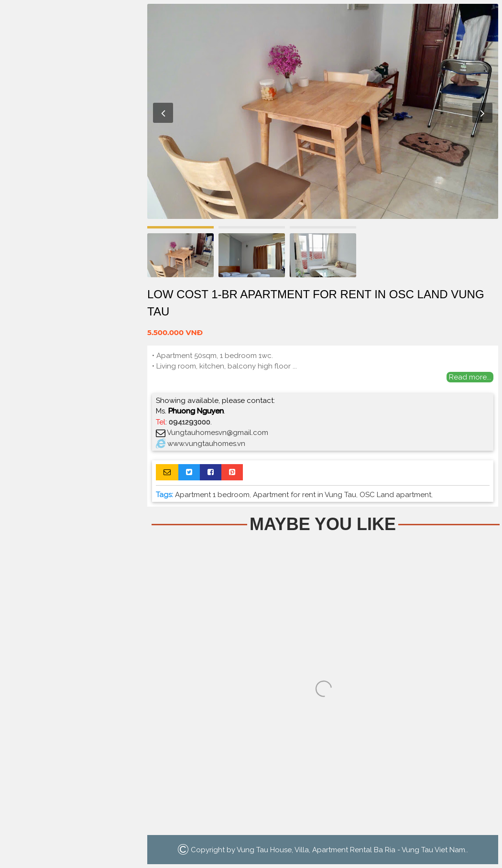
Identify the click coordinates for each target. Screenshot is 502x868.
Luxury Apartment (72, 164)
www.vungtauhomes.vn (206, 444)
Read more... (470, 377)
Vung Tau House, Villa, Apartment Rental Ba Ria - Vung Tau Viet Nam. (352, 850)
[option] (323, 111)
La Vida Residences (72, 184)
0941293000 (190, 422)
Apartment (72, 102)
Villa (72, 143)
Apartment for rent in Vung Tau (305, 495)
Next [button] (482, 113)
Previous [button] (163, 113)
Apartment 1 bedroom (212, 495)
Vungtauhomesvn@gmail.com (218, 433)
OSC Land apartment (395, 495)
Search (72, 211)
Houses (72, 123)
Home (72, 81)
